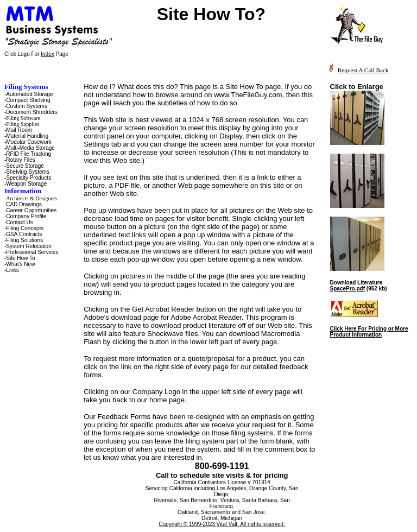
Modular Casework (29, 142)
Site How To (20, 258)
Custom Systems (27, 106)
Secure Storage (25, 166)
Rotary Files (20, 160)
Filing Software (23, 118)
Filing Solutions (24, 240)
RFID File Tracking (29, 154)
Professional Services (32, 252)
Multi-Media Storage (30, 148)
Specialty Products (29, 178)
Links (12, 270)
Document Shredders (32, 112)
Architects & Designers (31, 198)
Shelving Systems (27, 172)
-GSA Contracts (23, 234)
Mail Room (19, 130)
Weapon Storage (26, 184)
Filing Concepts (25, 228)
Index (47, 54)
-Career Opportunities (30, 210)
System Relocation (29, 246)
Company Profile (26, 216)
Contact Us (19, 222)
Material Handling (27, 136)
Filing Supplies (23, 124)
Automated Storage (29, 94)
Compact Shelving (28, 100)
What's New (20, 264)
